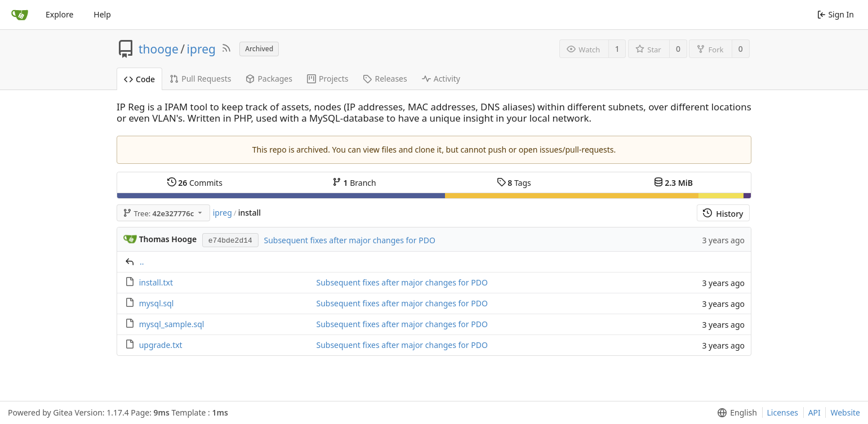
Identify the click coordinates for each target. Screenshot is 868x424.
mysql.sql (157, 303)
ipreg (201, 49)
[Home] (20, 15)
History (723, 214)
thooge (159, 49)
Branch (354, 183)
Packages (269, 79)
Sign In (836, 14)
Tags (514, 183)
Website (845, 412)
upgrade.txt (161, 345)
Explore (59, 14)
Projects (328, 79)
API (814, 412)
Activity (441, 79)
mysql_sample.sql (172, 324)
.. (142, 262)
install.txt (156, 282)
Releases (385, 79)
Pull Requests (200, 79)
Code (139, 79)
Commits (195, 183)
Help (102, 14)
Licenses (783, 412)
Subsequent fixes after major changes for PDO (349, 240)
